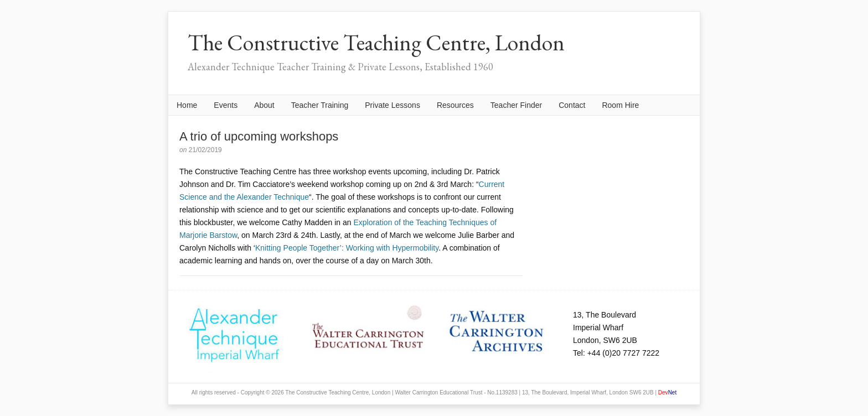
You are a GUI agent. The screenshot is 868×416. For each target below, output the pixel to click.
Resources (455, 105)
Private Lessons (392, 105)
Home (187, 105)
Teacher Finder (516, 105)
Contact (572, 105)
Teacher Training (320, 105)
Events (226, 105)
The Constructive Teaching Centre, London (376, 43)
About (264, 105)
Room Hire (620, 105)
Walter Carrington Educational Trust (438, 392)
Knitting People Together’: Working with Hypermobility (347, 248)
